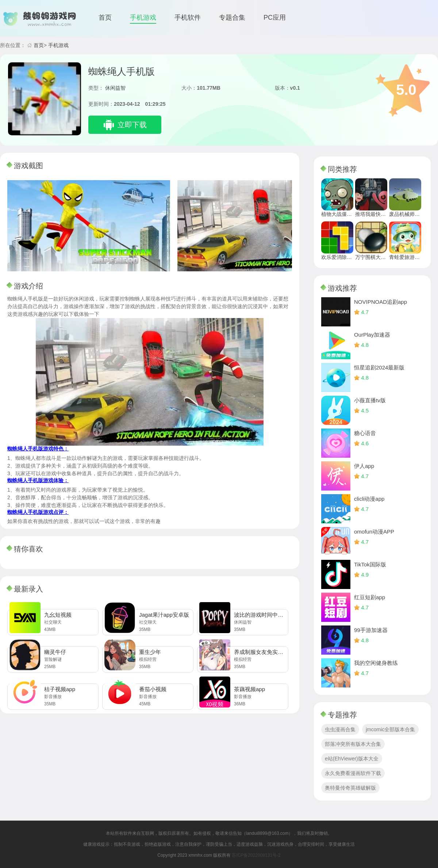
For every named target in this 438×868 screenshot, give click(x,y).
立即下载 (132, 125)
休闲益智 (115, 88)
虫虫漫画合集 (340, 729)
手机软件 (188, 18)
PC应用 (275, 18)
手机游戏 (143, 18)
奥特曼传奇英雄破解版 (350, 788)
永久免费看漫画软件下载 (353, 773)
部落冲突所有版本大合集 (353, 744)
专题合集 (232, 18)
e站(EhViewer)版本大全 (352, 759)
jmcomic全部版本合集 (390, 729)
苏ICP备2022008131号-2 (256, 855)
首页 (105, 18)
